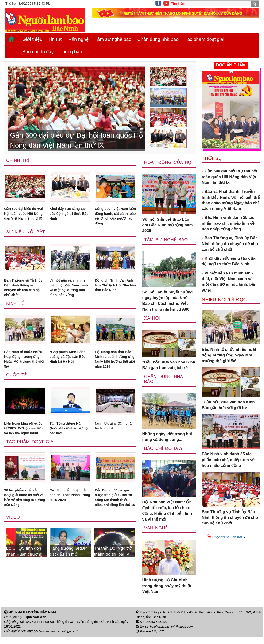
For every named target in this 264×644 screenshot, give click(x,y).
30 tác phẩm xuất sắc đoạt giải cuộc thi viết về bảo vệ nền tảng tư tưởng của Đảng (25, 530)
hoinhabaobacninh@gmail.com (173, 634)
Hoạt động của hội (164, 165)
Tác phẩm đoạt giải (204, 39)
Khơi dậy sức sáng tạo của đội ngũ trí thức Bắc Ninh (67, 215)
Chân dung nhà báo (158, 39)
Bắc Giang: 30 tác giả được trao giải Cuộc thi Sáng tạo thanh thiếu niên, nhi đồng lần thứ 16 (115, 533)
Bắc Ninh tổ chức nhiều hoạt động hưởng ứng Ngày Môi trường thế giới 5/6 (24, 374)
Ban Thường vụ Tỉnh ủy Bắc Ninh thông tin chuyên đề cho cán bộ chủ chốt (25, 293)
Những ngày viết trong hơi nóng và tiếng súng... (167, 443)
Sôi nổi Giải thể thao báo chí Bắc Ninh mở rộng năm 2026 (168, 230)
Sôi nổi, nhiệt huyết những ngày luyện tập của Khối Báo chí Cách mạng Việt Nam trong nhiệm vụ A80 (168, 306)
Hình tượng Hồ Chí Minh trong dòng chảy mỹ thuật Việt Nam (167, 592)
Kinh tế (15, 316)
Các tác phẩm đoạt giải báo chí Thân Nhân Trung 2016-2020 (67, 530)
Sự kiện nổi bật (26, 235)
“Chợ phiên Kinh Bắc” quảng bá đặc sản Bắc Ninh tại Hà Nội (68, 374)
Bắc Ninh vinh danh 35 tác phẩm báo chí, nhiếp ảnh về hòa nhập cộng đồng (228, 223)
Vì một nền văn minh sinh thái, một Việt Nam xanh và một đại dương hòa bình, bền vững (70, 296)
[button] (226, 536)
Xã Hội (152, 324)
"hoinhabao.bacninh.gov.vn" (59, 638)
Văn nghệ (79, 39)
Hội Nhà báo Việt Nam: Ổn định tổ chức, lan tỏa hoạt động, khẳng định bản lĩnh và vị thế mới (167, 517)
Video (13, 557)
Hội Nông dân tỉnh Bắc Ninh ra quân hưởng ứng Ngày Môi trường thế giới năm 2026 (115, 377)
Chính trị (18, 160)
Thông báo (71, 52)
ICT (161, 638)
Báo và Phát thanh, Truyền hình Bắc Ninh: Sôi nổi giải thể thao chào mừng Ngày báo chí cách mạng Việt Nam (231, 200)
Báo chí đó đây (38, 52)
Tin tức (55, 39)
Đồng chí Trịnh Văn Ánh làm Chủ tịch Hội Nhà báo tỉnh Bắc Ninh (115, 293)
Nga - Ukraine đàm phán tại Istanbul (112, 449)
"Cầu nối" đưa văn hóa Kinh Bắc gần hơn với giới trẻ (169, 370)
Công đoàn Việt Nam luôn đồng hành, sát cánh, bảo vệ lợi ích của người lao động (114, 218)
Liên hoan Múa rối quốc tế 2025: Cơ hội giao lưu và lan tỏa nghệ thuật (24, 455)
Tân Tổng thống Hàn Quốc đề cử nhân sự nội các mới (69, 452)
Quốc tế (17, 397)
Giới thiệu (32, 39)
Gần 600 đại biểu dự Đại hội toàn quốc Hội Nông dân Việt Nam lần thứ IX (25, 218)
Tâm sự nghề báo (113, 39)
